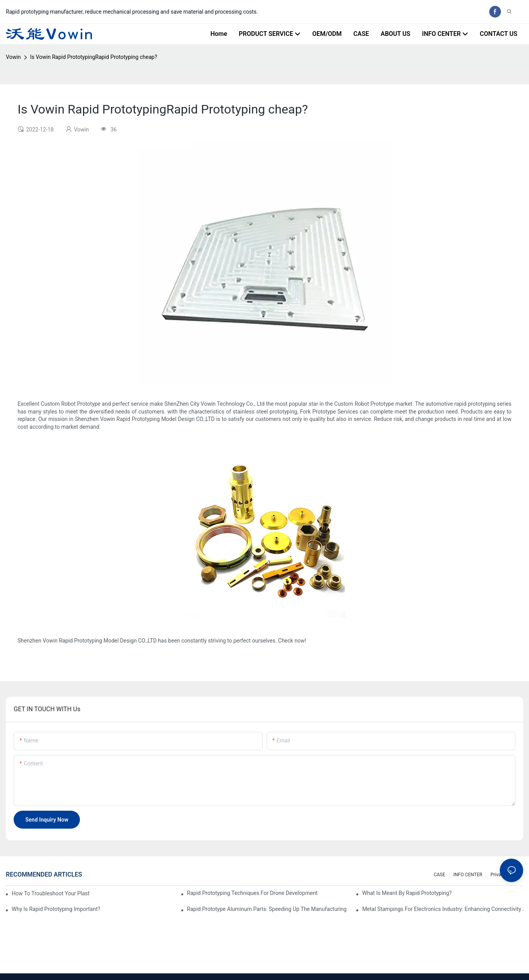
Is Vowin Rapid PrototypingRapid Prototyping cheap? (94, 57)
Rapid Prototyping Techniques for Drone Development (252, 893)
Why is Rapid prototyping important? (56, 909)
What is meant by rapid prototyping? (407, 893)
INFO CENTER (468, 875)
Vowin (13, 57)
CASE (439, 875)
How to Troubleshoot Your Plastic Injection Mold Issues (50, 893)
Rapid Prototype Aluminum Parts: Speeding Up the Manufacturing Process (268, 909)
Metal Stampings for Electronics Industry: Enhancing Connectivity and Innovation (443, 909)
